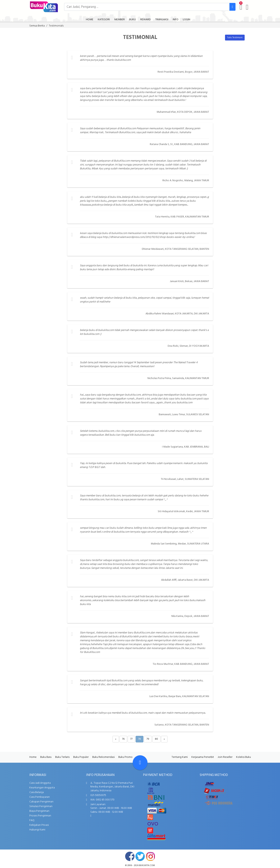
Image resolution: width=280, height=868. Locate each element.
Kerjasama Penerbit (203, 757)
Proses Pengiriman (40, 816)
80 (156, 739)
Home (33, 757)
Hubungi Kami (37, 830)
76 (123, 739)
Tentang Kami (180, 757)
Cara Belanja (37, 792)
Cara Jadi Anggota (40, 783)
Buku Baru (46, 757)
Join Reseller (225, 757)
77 (131, 739)
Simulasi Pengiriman (41, 806)
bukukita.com (147, 865)
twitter (140, 856)
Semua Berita (37, 26)
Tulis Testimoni (235, 38)
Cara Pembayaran (40, 797)
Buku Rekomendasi (103, 757)
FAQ (32, 820)
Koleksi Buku (243, 757)
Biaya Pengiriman (39, 811)
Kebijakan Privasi (39, 825)
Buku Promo (125, 757)
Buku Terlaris (62, 757)
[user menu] (247, 7)
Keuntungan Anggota (42, 788)
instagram (150, 856)
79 (148, 739)
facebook (130, 856)
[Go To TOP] (140, 763)
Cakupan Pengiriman (41, 802)
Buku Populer (81, 757)
